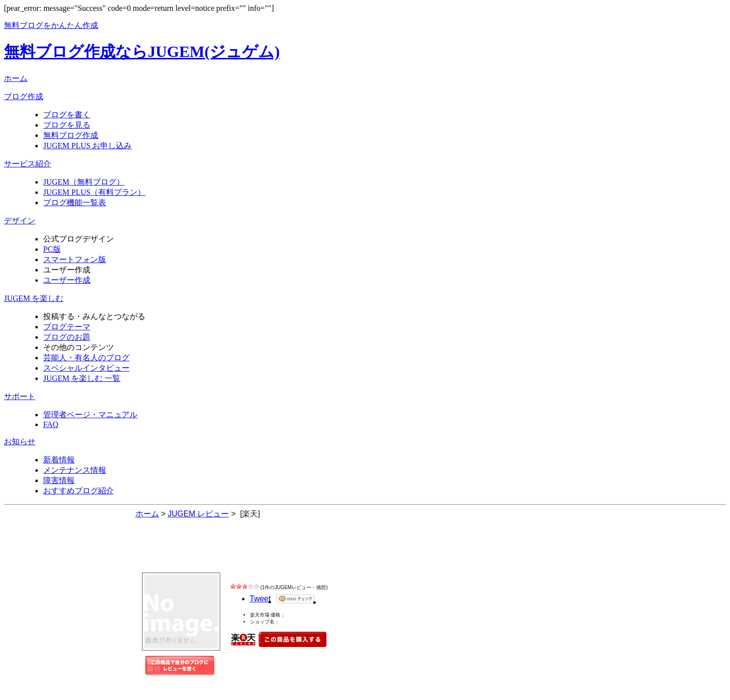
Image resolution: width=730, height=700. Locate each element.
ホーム (16, 78)
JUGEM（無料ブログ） (84, 182)
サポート (20, 396)
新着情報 (59, 460)
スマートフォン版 (75, 259)
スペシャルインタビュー (86, 368)
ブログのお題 (67, 337)
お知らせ (20, 442)
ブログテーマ (67, 327)
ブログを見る (67, 125)
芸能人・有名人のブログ (86, 358)
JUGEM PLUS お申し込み (87, 146)
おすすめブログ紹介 (79, 491)
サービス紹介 (27, 164)
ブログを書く (67, 115)
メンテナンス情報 (75, 470)
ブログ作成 (24, 96)
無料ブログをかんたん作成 (51, 25)
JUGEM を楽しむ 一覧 (82, 378)
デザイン (20, 221)
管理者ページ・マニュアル (90, 415)
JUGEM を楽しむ (34, 298)
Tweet (260, 599)
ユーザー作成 (67, 280)
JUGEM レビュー (204, 553)
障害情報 (59, 480)
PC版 (52, 249)
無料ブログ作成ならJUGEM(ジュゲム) (142, 52)
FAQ (51, 424)
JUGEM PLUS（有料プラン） (94, 192)
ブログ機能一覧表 (75, 202)
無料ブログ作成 (71, 135)
